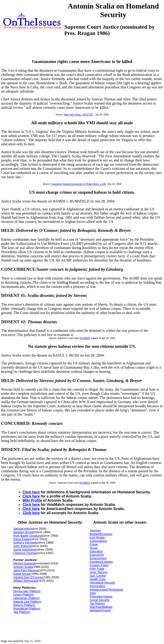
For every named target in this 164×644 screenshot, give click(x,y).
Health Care (97, 579)
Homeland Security (102, 583)
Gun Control (98, 576)
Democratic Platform (27, 591)
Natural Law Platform (27, 602)
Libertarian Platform (26, 598)
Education (96, 551)
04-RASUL (85, 483)
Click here (31, 492)
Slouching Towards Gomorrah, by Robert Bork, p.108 (78, 184)
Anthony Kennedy (25, 543)
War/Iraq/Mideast (101, 607)
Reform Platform (24, 605)
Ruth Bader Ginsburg (27, 536)
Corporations (98, 541)
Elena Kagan (22, 539)
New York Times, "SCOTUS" (79, 115)
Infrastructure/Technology (106, 590)
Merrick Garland (24, 563)
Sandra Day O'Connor (28, 577)
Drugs (94, 548)
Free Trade (97, 569)
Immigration (97, 586)
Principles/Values (101, 596)
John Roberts (22, 546)
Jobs (93, 593)
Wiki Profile (32, 500)
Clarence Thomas (25, 553)
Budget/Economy (101, 534)
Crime (94, 544)
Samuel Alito (22, 529)
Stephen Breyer (24, 532)
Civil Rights (97, 537)
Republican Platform (27, 608)
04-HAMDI (85, 338)
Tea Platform (22, 612)
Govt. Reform (98, 572)
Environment (98, 558)
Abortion (95, 530)
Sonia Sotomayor (25, 549)
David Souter (22, 574)
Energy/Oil (97, 555)
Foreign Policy (99, 565)
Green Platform (23, 595)
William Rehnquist (25, 581)
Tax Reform (97, 603)
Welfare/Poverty (100, 610)
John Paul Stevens (26, 570)
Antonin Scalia (23, 567)
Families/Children (101, 562)
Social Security (99, 600)
